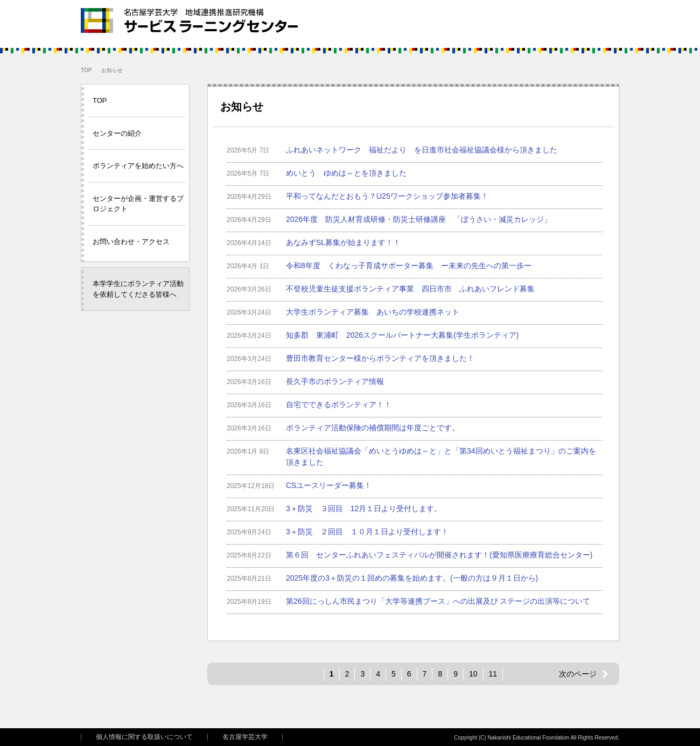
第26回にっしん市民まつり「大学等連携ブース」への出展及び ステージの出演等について (438, 601)
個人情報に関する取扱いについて (144, 737)
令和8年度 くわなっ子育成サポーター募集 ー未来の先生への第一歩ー (409, 266)
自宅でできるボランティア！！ (339, 405)
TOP (86, 70)
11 (493, 674)
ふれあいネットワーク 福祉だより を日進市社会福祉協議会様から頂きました (422, 150)
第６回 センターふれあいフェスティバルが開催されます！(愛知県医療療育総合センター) (439, 555)
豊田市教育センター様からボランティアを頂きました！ (380, 358)
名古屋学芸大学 (245, 737)
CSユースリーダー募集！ (329, 485)
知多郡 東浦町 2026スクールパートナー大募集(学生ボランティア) (402, 335)
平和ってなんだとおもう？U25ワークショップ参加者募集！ (387, 196)
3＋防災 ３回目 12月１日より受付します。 (364, 508)
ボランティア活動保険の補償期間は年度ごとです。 (373, 428)
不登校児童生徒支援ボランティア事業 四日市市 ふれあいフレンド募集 (410, 289)
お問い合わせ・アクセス (131, 242)
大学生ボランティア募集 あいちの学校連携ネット (373, 312)
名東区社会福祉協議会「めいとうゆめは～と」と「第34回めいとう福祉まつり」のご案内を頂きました (441, 456)
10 (473, 674)
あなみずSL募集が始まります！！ (343, 242)
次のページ (578, 674)
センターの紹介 (117, 133)
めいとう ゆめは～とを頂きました (346, 173)
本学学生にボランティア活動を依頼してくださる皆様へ (138, 289)
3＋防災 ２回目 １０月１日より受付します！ (367, 532)
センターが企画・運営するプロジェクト (138, 204)
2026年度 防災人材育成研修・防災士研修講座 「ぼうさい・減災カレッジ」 (419, 219)
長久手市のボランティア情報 (335, 381)
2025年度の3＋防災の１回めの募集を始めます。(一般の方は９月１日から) (412, 578)
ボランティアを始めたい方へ (138, 166)
